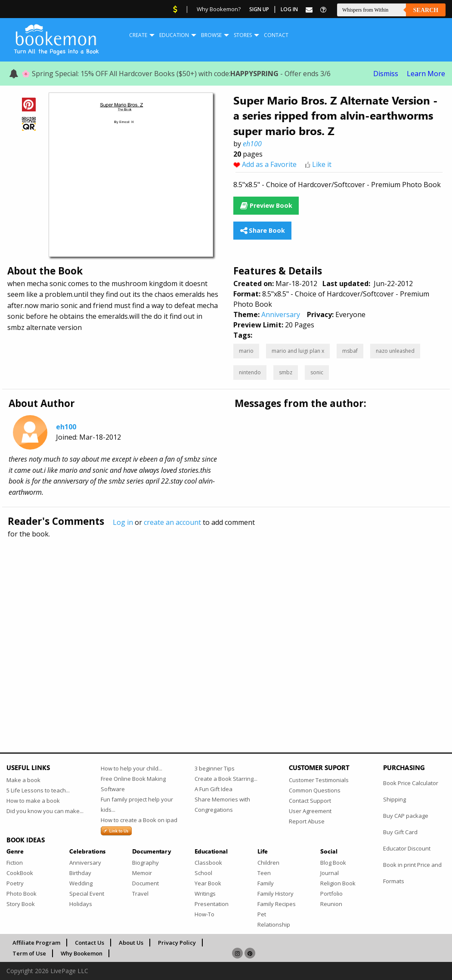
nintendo (250, 372)
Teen (264, 873)
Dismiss (386, 74)
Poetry (15, 883)
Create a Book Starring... (226, 779)
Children (268, 863)
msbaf (350, 351)
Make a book (23, 780)
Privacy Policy (177, 943)
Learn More (426, 74)
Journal (330, 873)
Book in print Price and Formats (412, 873)
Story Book (21, 904)
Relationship (274, 925)
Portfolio (331, 894)
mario (246, 351)
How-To (204, 914)
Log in (123, 522)
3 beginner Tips (215, 768)
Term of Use (29, 953)
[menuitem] (138, 35)
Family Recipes (277, 904)
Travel (140, 894)
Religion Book (338, 883)
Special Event (87, 894)
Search (426, 10)
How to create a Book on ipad (139, 820)
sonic (317, 372)
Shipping (395, 799)
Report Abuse (307, 821)
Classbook (208, 863)
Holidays (81, 904)
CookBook (20, 873)
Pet (262, 914)
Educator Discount (407, 848)
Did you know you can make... (45, 811)
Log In (289, 9)
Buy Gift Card (400, 832)
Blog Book (333, 863)
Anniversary (281, 314)
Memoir (142, 873)
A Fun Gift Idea (214, 789)
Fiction (15, 863)
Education (174, 35)
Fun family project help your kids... (137, 804)
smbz (286, 372)
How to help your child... (132, 768)
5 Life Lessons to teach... (38, 790)
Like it (322, 164)
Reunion (331, 904)
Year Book (208, 883)
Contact (276, 35)
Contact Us (90, 943)
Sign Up (259, 9)
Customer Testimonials (319, 780)
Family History (276, 894)
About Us (131, 943)
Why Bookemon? (219, 9)
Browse (211, 35)
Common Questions (315, 790)
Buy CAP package (406, 816)
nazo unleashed (395, 351)
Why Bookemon (82, 953)
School (203, 873)
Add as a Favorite (269, 164)
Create (138, 35)
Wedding (81, 883)
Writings (205, 894)
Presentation (212, 904)
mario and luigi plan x (298, 351)
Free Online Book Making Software (133, 784)
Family (266, 883)
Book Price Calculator (411, 783)
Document (146, 883)
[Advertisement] (226, 627)
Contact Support (310, 801)
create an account (172, 522)
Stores (243, 35)
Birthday (80, 873)
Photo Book (22, 894)
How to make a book (33, 801)
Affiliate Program (36, 943)
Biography (146, 863)
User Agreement (310, 811)
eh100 (252, 144)
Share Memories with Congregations (222, 804)
